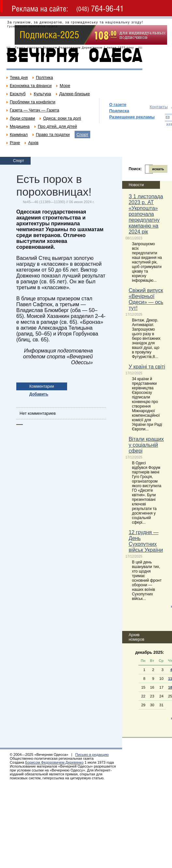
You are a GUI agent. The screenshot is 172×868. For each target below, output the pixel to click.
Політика (44, 77)
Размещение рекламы (132, 117)
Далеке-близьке (75, 94)
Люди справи (22, 118)
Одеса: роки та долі (62, 118)
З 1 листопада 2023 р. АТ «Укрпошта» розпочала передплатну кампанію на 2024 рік (146, 214)
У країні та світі (147, 367)
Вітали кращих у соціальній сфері (146, 445)
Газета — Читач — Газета (35, 110)
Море (65, 86)
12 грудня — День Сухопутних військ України (146, 541)
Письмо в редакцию (92, 755)
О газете (118, 105)
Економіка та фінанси (31, 86)
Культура (42, 94)
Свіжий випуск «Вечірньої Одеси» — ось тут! (146, 299)
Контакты (158, 107)
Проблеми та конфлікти (33, 102)
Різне (15, 143)
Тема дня (19, 77)
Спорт (82, 135)
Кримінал (19, 135)
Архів (33, 143)
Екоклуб (18, 94)
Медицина (20, 126)
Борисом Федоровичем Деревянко (54, 762)
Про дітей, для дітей (57, 126)
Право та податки (53, 135)
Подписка (119, 111)
